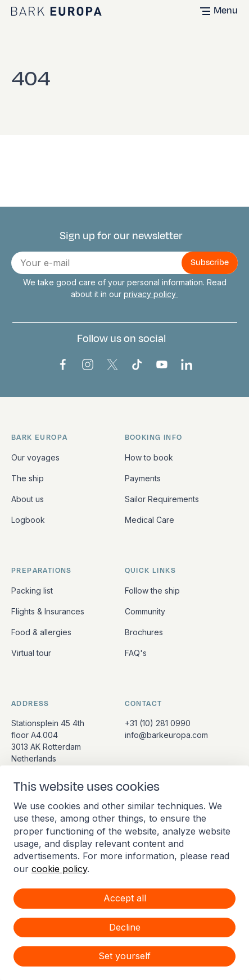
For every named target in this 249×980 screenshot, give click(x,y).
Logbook (28, 520)
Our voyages (35, 457)
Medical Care (150, 520)
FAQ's (136, 653)
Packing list (32, 591)
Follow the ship (152, 591)
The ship (28, 478)
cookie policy (59, 869)
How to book (149, 457)
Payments (143, 478)
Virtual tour (31, 653)
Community (145, 611)
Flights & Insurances (48, 611)
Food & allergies (41, 632)
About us (28, 499)
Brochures (144, 632)
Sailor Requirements (162, 499)
